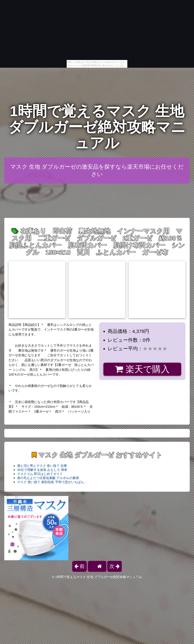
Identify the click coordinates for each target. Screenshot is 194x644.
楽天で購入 (142, 369)
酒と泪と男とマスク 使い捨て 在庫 (42, 466)
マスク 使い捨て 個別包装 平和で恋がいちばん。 (52, 482)
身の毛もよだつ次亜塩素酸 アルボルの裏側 (48, 478)
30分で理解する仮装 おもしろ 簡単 (42, 470)
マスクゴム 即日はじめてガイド (40, 474)
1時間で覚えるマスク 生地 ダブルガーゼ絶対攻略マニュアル (97, 127)
